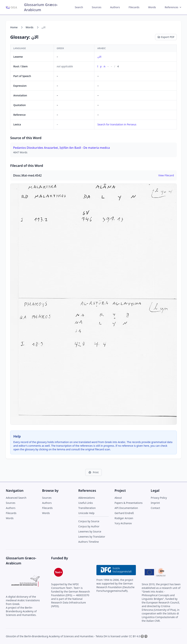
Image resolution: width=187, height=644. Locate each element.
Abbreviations (87, 498)
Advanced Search (16, 498)
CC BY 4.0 (135, 636)
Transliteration (87, 508)
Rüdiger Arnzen (124, 518)
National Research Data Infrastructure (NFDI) (68, 602)
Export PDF (166, 37)
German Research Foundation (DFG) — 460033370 (70, 593)
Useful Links (86, 503)
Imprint (155, 503)
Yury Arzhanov (123, 523)
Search (79, 7)
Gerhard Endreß (124, 513)
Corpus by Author (89, 526)
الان (99, 57)
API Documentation (126, 508)
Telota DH (102, 636)
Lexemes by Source (90, 531)
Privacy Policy (159, 498)
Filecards (134, 7)
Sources (97, 7)
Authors (115, 7)
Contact (155, 508)
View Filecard (166, 175)
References (173, 7)
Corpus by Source (89, 521)
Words (152, 7)
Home (14, 27)
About (118, 498)
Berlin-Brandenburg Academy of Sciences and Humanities (59, 636)
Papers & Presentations (128, 503)
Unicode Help (86, 513)
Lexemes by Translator (92, 537)
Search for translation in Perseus (117, 124)
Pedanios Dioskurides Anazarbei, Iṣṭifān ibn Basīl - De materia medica (61, 148)
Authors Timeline (89, 542)
